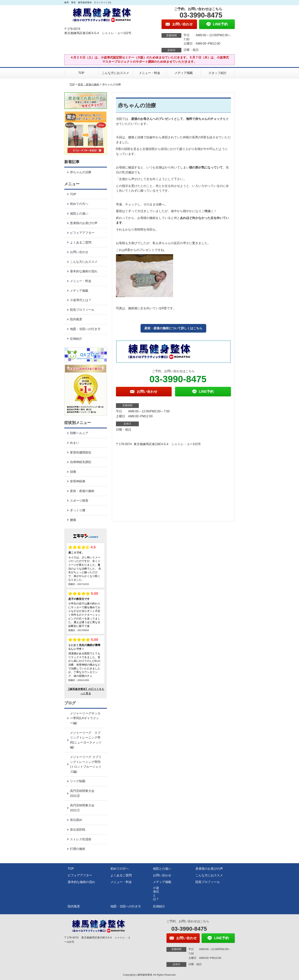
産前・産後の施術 (88, 84)
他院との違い (79, 214)
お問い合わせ (79, 252)
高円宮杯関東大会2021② (82, 793)
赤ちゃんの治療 (81, 172)
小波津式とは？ (81, 300)
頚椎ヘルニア (79, 433)
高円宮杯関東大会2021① (82, 808)
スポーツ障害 (79, 501)
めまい (75, 443)
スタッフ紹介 (218, 73)
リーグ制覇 (78, 781)
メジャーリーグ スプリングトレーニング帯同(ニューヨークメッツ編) (86, 740)
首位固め (76, 820)
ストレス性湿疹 (81, 839)
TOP (81, 73)
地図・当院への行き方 (85, 329)
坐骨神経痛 (78, 481)
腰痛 (73, 520)
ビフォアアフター (82, 233)
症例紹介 (76, 339)
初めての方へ (79, 204)
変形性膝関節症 (81, 452)
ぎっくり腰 (78, 510)
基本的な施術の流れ (84, 271)
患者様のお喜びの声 (84, 223)
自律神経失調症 (81, 462)
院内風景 (76, 319)
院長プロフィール (82, 310)
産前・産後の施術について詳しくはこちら (173, 328)
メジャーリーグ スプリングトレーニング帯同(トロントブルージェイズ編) (86, 764)
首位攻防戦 (78, 830)
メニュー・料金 (149, 73)
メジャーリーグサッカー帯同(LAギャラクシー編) (85, 718)
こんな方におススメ (115, 73)
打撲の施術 (78, 849)
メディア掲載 (184, 73)
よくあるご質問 (81, 242)
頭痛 (73, 472)
